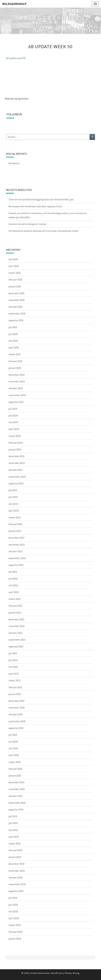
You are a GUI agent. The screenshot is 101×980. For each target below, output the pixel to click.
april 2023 (14, 511)
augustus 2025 (16, 320)
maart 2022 (14, 599)
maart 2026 (14, 273)
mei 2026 (13, 259)
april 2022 (14, 592)
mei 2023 (13, 504)
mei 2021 (13, 667)
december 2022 (16, 538)
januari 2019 (15, 857)
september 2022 (17, 558)
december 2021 (16, 619)
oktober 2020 (15, 714)
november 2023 (17, 463)
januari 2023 (15, 531)
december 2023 (16, 456)
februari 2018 (15, 932)
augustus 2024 (16, 402)
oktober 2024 (15, 388)
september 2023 (17, 477)
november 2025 (17, 300)
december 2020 (16, 701)
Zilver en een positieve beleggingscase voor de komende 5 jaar (41, 199)
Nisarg (76, 973)
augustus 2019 (16, 809)
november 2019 (17, 789)
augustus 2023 (16, 483)
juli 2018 (13, 898)
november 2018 (17, 871)
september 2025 (17, 313)
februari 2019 (15, 850)
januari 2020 (15, 776)
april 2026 (14, 266)
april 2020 (14, 755)
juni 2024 (13, 415)
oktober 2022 (15, 551)
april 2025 (14, 347)
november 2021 (17, 626)
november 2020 (17, 708)
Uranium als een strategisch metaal (27, 224)
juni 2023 (13, 497)
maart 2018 (14, 925)
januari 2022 (15, 613)
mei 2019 (13, 830)
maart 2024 (14, 436)
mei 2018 (13, 911)
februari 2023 (15, 524)
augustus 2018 (16, 891)
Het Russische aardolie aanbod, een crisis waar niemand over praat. (43, 231)
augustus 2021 (16, 646)
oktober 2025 (15, 307)
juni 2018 (13, 905)
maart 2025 (14, 354)
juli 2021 (13, 653)
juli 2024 (13, 409)
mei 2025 (13, 341)
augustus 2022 (16, 565)
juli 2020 (13, 735)
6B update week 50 (16, 58)
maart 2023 (14, 517)
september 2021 (17, 640)
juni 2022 (13, 579)
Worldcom (14, 163)
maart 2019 (14, 843)
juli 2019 (13, 816)
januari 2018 (15, 939)
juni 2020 (13, 742)
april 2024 (14, 429)
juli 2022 (13, 572)
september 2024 (17, 395)
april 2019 (14, 837)
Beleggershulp (14, 4)
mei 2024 (13, 422)
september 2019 (17, 803)
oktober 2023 (15, 470)
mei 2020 (13, 748)
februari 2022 (15, 606)
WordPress (57, 973)
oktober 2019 (15, 796)
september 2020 (17, 721)
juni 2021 (13, 660)
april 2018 (14, 918)
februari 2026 (15, 280)
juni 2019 (13, 823)
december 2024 (16, 375)
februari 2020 (15, 769)
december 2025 (16, 293)
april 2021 (14, 674)
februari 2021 (15, 687)
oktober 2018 (15, 877)
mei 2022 (13, 585)
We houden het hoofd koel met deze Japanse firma (35, 206)
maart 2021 (14, 680)
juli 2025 (13, 327)
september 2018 (17, 884)
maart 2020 (14, 762)
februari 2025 (15, 361)
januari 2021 (15, 694)
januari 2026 (15, 286)
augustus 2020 (16, 728)
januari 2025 (15, 368)
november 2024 (17, 381)
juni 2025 (13, 334)
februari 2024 (15, 443)
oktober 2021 (15, 633)
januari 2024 (15, 449)
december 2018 (16, 864)
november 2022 (17, 545)
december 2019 (16, 782)
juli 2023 (13, 490)
